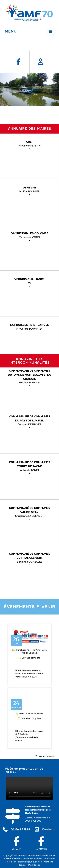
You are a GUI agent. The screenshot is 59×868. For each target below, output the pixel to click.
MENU (11, 31)
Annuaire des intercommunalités (29, 361)
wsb (40, 862)
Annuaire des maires (30, 129)
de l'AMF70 (41, 844)
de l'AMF (17, 844)
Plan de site (34, 865)
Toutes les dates (45, 756)
